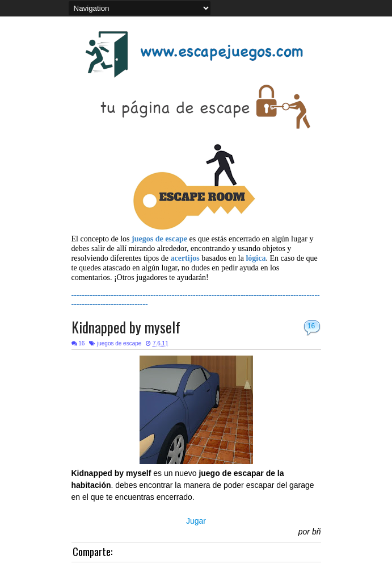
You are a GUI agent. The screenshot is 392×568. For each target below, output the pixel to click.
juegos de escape (119, 343)
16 (311, 326)
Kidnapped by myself (126, 327)
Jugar (196, 521)
